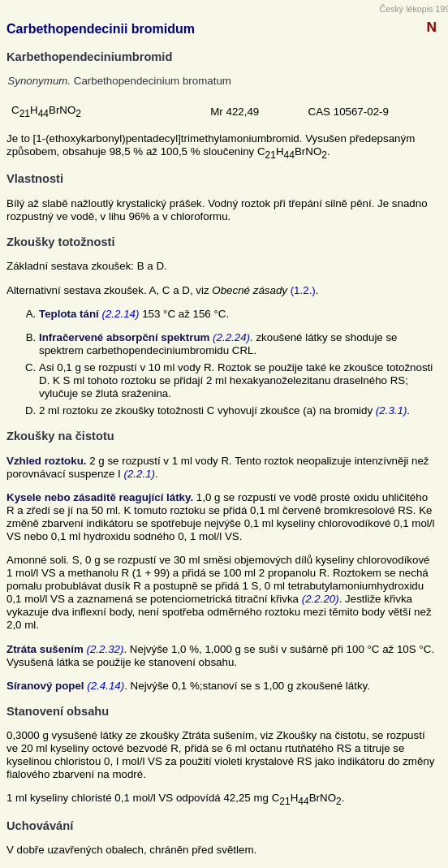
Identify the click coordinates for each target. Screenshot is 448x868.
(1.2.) (303, 290)
